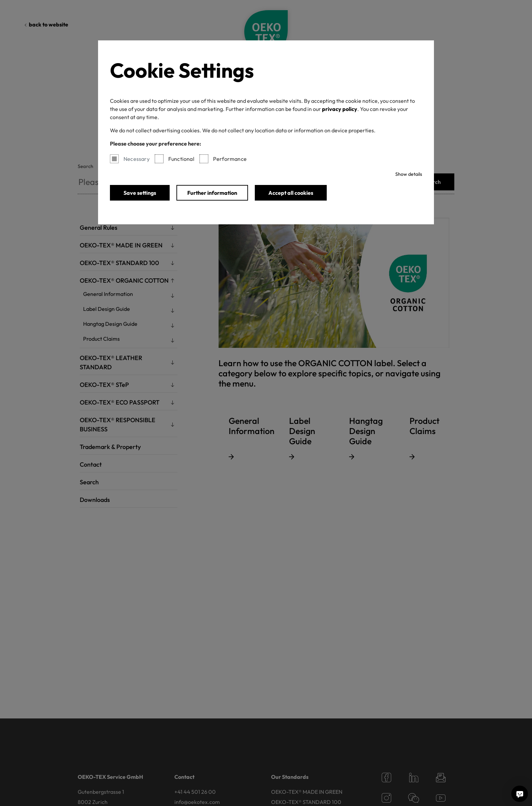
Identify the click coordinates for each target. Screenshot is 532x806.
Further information (212, 193)
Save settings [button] (140, 193)
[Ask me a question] (520, 794)
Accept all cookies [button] (291, 193)
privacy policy (340, 109)
